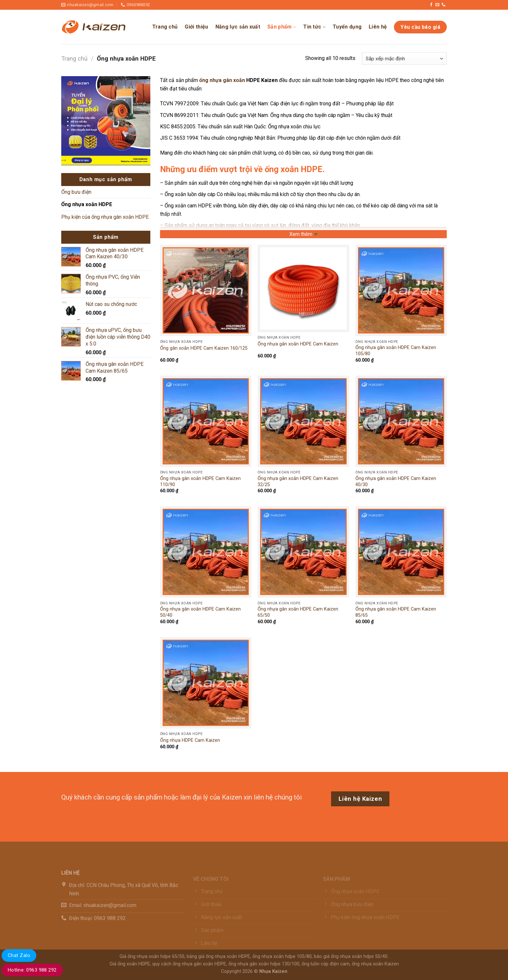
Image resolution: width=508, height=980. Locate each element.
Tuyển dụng (347, 27)
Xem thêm (301, 234)
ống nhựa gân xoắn (222, 80)
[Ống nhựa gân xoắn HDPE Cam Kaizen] (303, 288)
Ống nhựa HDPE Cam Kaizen (190, 740)
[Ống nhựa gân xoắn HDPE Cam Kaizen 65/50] (303, 552)
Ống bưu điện (76, 192)
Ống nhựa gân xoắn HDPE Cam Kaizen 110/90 (200, 482)
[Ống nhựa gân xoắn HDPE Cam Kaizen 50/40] (206, 552)
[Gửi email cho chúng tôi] (437, 5)
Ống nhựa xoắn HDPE (87, 204)
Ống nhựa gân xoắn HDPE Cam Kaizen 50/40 (200, 612)
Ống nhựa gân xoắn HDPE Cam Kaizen (298, 344)
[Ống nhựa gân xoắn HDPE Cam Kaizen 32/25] (303, 421)
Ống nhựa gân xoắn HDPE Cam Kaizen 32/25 (298, 482)
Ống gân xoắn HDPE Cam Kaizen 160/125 (204, 348)
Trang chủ (165, 27)
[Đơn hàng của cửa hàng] (404, 58)
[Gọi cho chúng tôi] (444, 5)
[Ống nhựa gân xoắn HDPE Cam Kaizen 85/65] (401, 552)
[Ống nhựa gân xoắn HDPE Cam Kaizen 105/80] (401, 290)
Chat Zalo (19, 955)
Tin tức (314, 27)
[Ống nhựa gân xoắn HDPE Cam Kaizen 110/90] (206, 421)
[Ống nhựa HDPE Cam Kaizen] (206, 683)
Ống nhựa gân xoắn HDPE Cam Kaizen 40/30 (396, 482)
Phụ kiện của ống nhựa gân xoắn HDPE (105, 217)
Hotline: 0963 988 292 (32, 970)
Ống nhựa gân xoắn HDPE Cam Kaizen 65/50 (298, 612)
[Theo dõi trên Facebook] (431, 5)
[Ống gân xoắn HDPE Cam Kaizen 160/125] (206, 290)
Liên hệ (378, 27)
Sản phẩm (282, 27)
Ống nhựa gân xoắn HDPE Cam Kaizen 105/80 (396, 351)
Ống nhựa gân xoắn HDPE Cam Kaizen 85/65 (396, 612)
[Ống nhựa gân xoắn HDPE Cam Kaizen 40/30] (401, 421)
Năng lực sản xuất (238, 27)
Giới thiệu (196, 27)
